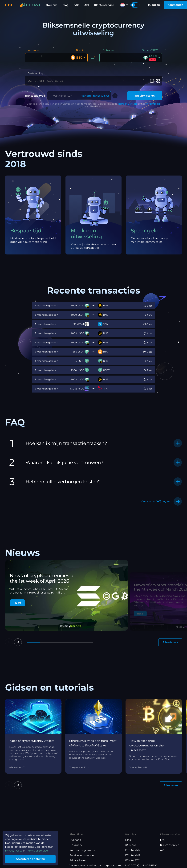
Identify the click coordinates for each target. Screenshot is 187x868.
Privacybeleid (153, 104)
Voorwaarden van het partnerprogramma (96, 866)
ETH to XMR (133, 855)
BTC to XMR (133, 850)
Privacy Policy (14, 851)
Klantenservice (104, 5)
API (87, 5)
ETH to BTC (132, 860)
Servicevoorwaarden (83, 855)
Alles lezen (171, 785)
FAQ (76, 5)
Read (17, 603)
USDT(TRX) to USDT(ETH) (141, 866)
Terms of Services (127, 104)
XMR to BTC (133, 845)
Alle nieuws (170, 642)
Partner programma (82, 850)
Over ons (52, 5)
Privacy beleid (78, 860)
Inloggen (154, 5)
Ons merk (76, 845)
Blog (65, 5)
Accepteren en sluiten (30, 859)
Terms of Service (37, 851)
